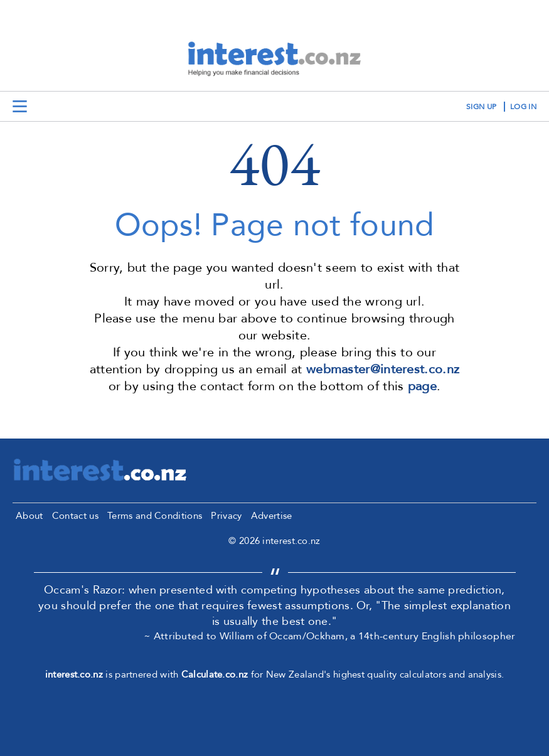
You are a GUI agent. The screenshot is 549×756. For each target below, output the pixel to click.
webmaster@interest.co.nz (383, 369)
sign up (481, 107)
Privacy (226, 516)
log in (523, 107)
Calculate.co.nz (215, 674)
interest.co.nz (74, 674)
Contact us (75, 516)
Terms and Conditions (155, 516)
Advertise (272, 516)
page (422, 386)
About (29, 516)
